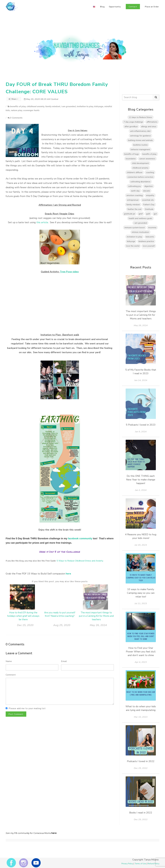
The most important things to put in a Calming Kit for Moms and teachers (96, 616)
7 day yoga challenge (133, 122)
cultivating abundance (140, 182)
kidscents (150, 237)
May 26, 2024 (98, 625)
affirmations (152, 122)
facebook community (80, 538)
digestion (149, 186)
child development (140, 163)
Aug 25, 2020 (62, 625)
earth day (135, 191)
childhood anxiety (35, 106)
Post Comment (16, 714)
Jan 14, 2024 (141, 380)
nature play (17, 110)
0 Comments (15, 118)
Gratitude (149, 209)
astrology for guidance (140, 136)
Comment (11, 675)
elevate (147, 191)
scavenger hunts (31, 110)
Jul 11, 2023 (141, 603)
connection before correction (140, 177)
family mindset (53, 106)
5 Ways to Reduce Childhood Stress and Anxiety (80, 561)
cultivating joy (135, 186)
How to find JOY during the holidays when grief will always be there (23, 616)
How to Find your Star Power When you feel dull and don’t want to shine (141, 652)
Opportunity (115, 7)
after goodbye (131, 126)
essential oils (148, 200)
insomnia (152, 228)
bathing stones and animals (140, 140)
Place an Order (152, 7)
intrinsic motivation (140, 232)
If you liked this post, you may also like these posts (60, 581)
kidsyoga (99, 106)
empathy (150, 195)
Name (9, 661)
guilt (148, 214)
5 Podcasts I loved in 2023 (141, 425)
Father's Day (149, 205)
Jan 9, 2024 (141, 432)
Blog (102, 7)
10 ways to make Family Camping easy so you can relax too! (141, 593)
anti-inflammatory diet (140, 131)
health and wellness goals (140, 218)
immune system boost (135, 228)
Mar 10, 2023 (141, 717)
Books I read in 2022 (141, 813)
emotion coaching (135, 195)
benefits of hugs (132, 154)
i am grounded (68, 106)
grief (141, 214)
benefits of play (18, 106)
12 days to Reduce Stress (140, 117)
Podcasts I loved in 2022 (141, 761)
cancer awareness (147, 159)
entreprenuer (133, 200)
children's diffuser (135, 172)
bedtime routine (140, 145)
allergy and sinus (149, 126)
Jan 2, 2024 (141, 490)
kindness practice (146, 241)
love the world (133, 246)
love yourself (149, 246)
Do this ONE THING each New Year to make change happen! (141, 480)
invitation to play (85, 106)
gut (155, 214)
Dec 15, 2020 (25, 625)
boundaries (131, 159)
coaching (150, 172)
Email (64, 661)
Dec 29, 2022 (141, 768)
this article (42, 222)
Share (13, 99)
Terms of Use (140, 864)
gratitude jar (130, 214)
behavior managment (140, 149)
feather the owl (134, 209)
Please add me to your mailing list (27, 708)
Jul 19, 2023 (141, 545)
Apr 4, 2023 (141, 662)
